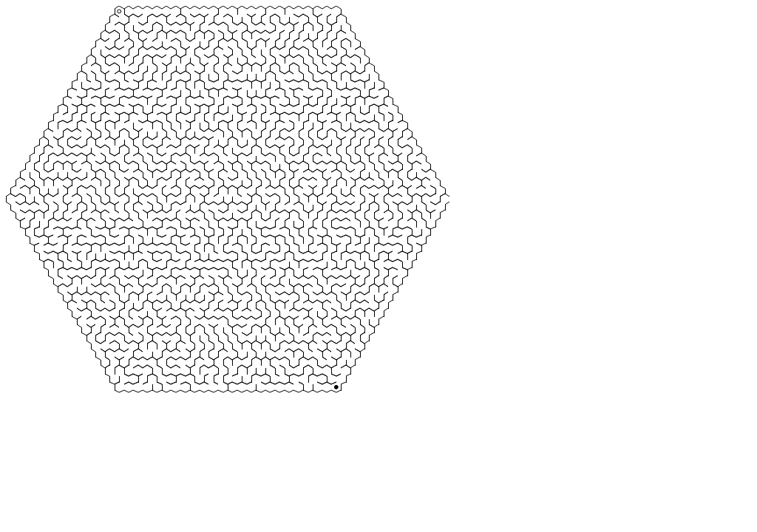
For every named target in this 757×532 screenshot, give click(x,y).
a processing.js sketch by (228, 228)
